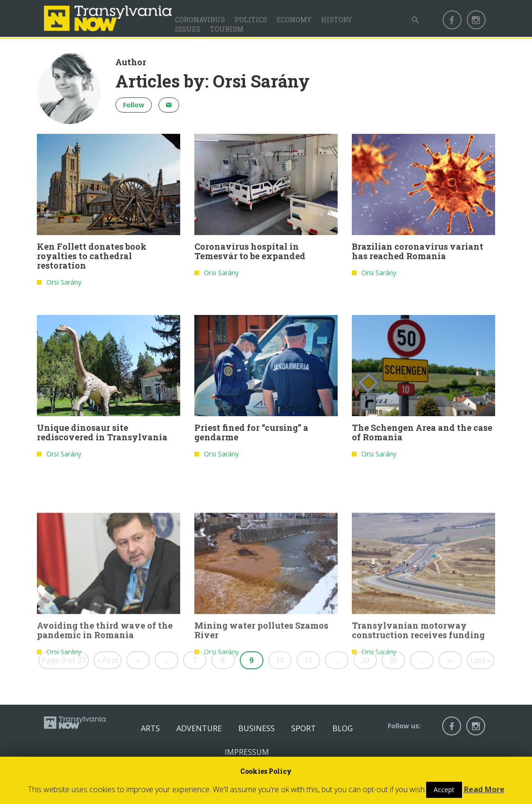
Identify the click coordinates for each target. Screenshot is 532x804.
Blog (343, 728)
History (337, 20)
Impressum (247, 752)
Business (257, 728)
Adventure (199, 728)
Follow (134, 105)
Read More (484, 789)
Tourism (227, 29)
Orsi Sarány (64, 283)
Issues (188, 29)
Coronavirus (200, 20)
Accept (444, 790)
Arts (150, 728)
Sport (304, 728)
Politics (251, 20)
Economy (294, 20)
